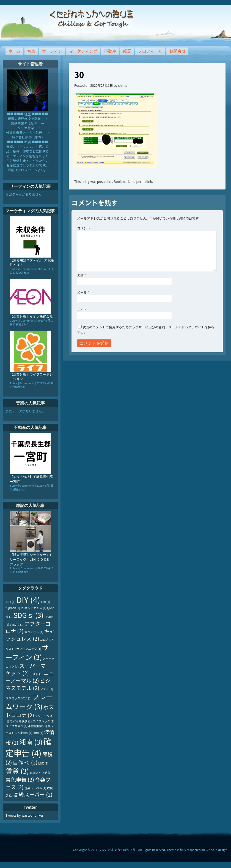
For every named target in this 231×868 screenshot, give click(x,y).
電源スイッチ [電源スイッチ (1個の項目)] (41, 773)
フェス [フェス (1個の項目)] (47, 689)
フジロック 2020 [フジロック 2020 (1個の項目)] (19, 698)
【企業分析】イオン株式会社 (31, 316)
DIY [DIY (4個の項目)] (28, 599)
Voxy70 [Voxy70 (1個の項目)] (17, 625)
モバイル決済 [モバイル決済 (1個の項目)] (21, 721)
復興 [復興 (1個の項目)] (38, 733)
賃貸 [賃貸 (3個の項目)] (17, 771)
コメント (84, 228)
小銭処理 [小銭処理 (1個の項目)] (24, 733)
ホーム (14, 51)
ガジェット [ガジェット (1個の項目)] (34, 632)
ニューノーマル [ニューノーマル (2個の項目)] (30, 677)
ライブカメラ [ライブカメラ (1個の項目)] (16, 726)
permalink (144, 181)
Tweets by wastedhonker (24, 815)
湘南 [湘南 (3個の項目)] (31, 742)
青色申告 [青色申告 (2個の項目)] (20, 779)
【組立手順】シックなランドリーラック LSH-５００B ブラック (31, 559)
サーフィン (52, 51)
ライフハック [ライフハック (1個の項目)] (43, 721)
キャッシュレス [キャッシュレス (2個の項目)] (30, 635)
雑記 (127, 51)
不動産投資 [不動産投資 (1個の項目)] (38, 726)
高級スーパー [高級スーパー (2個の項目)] (33, 794)
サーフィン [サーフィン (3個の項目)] (27, 652)
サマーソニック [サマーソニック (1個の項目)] (29, 649)
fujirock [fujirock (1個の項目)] (13, 608)
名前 (81, 275)
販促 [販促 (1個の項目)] (43, 763)
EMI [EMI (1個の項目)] (46, 602)
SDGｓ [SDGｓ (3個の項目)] (28, 615)
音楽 (31, 51)
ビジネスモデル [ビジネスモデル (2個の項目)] (28, 684)
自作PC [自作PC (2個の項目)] (25, 762)
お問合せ (177, 51)
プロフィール (150, 51)
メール (83, 292)
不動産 (110, 51)
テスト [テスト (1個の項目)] (36, 674)
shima (123, 85)
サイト (82, 309)
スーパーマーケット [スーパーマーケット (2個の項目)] (28, 669)
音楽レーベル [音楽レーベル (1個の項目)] (35, 788)
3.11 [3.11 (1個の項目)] (10, 602)
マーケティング (83, 51)
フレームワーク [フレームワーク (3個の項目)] (29, 701)
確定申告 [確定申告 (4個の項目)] (28, 747)
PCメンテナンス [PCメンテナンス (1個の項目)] (34, 608)
